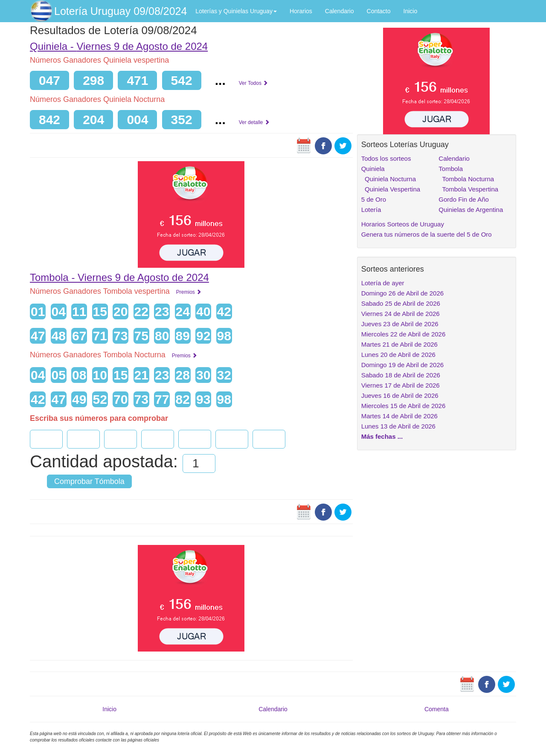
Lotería (371, 210)
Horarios (301, 11)
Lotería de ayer (383, 283)
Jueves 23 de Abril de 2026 (400, 324)
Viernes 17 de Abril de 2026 (401, 385)
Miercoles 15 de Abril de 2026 (404, 406)
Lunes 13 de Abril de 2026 (398, 426)
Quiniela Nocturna (389, 179)
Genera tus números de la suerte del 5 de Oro (427, 234)
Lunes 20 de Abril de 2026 (398, 355)
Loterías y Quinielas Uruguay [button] (236, 11)
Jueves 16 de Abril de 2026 (400, 395)
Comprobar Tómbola (89, 481)
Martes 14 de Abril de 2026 (399, 416)
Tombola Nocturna (466, 179)
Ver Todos (253, 83)
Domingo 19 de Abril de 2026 (402, 365)
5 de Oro (374, 199)
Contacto (379, 11)
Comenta (437, 709)
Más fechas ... (382, 436)
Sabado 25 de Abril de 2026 (401, 303)
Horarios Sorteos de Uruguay (403, 224)
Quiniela (373, 169)
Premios (189, 292)
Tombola (451, 169)
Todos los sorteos (386, 158)
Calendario (340, 11)
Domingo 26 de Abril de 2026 (402, 293)
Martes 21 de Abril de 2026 (399, 344)
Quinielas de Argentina (471, 210)
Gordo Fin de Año (464, 199)
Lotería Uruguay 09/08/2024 (121, 11)
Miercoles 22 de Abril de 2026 (404, 334)
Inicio (411, 11)
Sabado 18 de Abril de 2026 (401, 375)
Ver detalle (254, 122)
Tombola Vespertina (468, 189)
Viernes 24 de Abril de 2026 (401, 314)
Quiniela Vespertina (391, 189)
